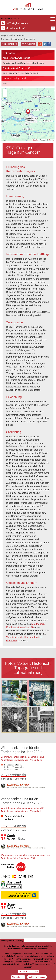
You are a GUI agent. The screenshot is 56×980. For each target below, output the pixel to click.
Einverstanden (18, 977)
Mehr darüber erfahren (29, 971)
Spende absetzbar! (16, 28)
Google (51, 140)
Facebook (49, 44)
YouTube (40, 44)
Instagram (45, 44)
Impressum (30, 39)
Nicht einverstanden (37, 977)
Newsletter (30, 44)
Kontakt (21, 35)
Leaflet (36, 140)
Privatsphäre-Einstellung (12, 941)
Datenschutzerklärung (11, 39)
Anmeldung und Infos (53, 19)
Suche (12, 35)
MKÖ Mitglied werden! (17, 23)
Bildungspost (11, 44)
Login (4, 35)
